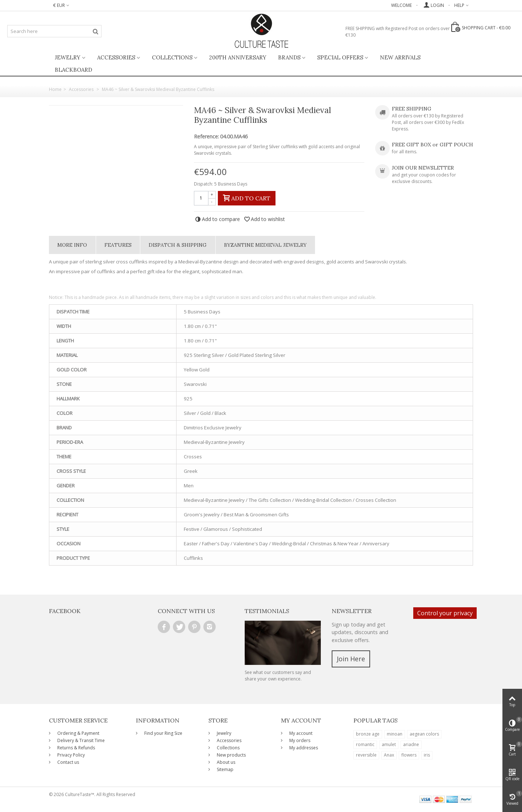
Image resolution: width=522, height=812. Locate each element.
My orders (299, 740)
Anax (389, 755)
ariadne (411, 744)
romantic (365, 744)
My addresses (303, 748)
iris (427, 755)
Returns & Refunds (76, 748)
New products (231, 755)
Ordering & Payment (78, 733)
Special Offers (340, 57)
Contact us (68, 762)
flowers (409, 755)
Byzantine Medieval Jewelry (265, 245)
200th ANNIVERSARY (238, 57)
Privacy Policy (71, 755)
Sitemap (225, 769)
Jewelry (68, 57)
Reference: (206, 137)
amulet (389, 744)
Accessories (116, 57)
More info (72, 245)
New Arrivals (400, 57)
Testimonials (267, 611)
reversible (366, 755)
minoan (395, 734)
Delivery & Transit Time (80, 740)
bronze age (368, 734)
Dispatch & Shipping (178, 245)
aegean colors (424, 734)
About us (225, 762)
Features (118, 245)
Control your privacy (445, 613)
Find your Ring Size (163, 733)
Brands (289, 57)
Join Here (351, 659)
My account (300, 733)
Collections (172, 57)
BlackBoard (73, 70)
